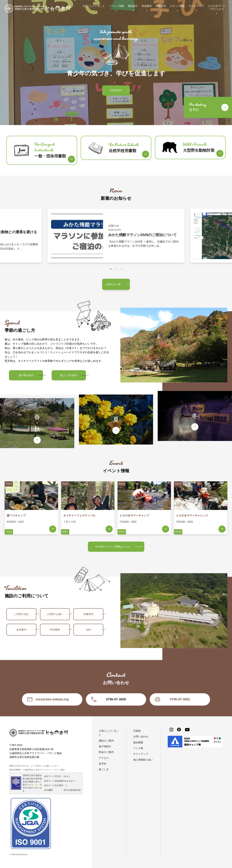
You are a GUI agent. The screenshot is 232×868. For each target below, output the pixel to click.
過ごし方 (104, 769)
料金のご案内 (106, 752)
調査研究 (161, 6)
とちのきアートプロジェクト (217, 7)
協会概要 (138, 742)
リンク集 (138, 748)
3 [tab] (121, 269)
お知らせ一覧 (113, 284)
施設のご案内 (106, 741)
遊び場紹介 (105, 746)
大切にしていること (94, 6)
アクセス (104, 758)
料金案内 (147, 6)
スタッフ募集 (177, 6)
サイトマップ (196, 6)
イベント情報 (116, 6)
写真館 (137, 731)
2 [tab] (116, 269)
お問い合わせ (141, 736)
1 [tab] (111, 269)
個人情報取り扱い (143, 760)
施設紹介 (133, 6)
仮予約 (103, 764)
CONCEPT (116, 90)
